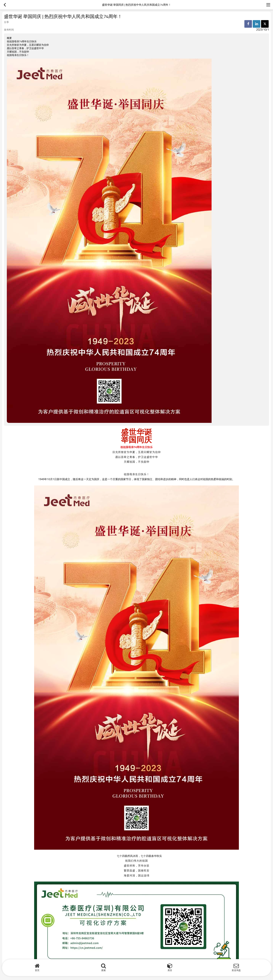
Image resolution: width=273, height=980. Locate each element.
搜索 (104, 970)
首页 (37, 970)
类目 (170, 970)
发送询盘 (236, 970)
